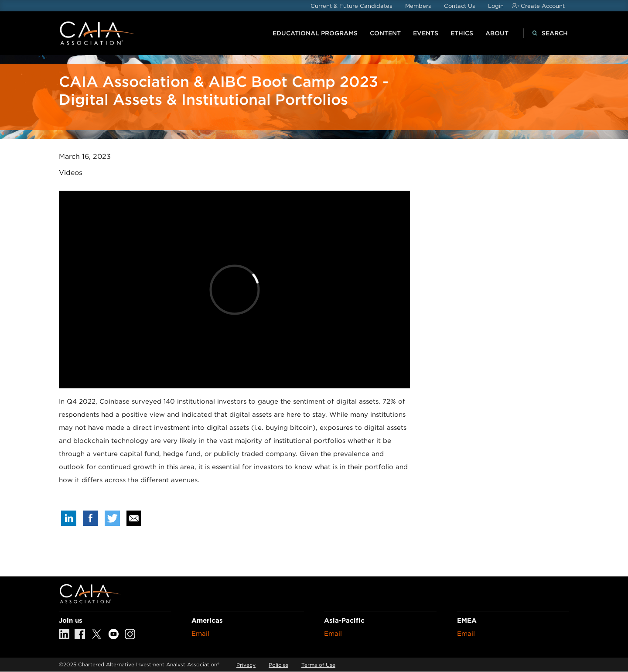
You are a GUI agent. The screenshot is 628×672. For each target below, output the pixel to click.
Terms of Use (318, 665)
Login (496, 6)
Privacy (246, 665)
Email (200, 634)
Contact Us (459, 6)
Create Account (543, 6)
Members (418, 6)
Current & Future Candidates (351, 6)
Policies (278, 665)
